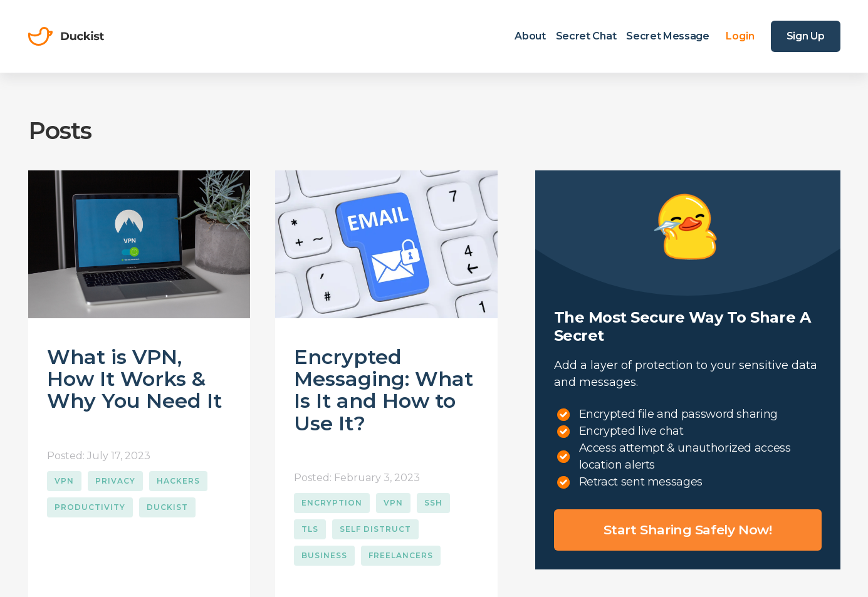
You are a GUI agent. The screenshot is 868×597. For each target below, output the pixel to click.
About (530, 36)
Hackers (178, 481)
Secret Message (668, 36)
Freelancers (401, 555)
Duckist (167, 507)
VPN (64, 481)
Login (740, 36)
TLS (310, 529)
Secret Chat (586, 36)
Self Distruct (375, 529)
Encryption (332, 503)
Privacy (115, 481)
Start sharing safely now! (688, 530)
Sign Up (806, 36)
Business (324, 555)
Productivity (90, 507)
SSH (433, 503)
